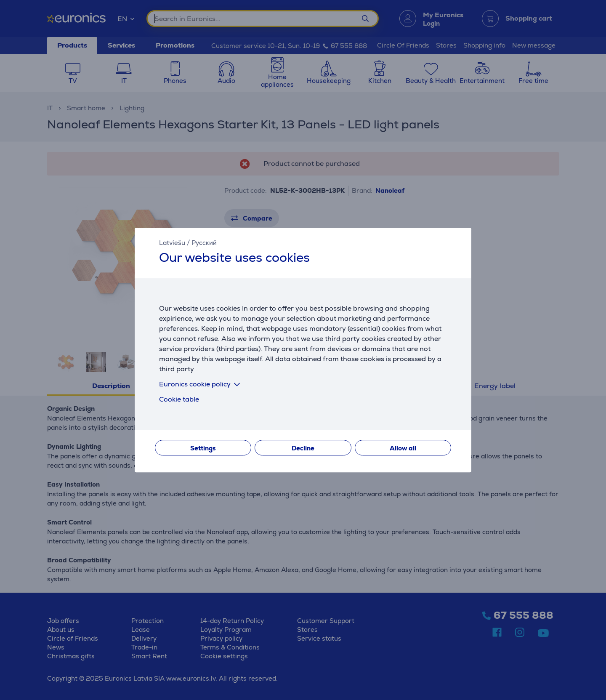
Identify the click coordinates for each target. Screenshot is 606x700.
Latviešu (172, 243)
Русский (204, 243)
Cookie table (179, 399)
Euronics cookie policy (201, 384)
